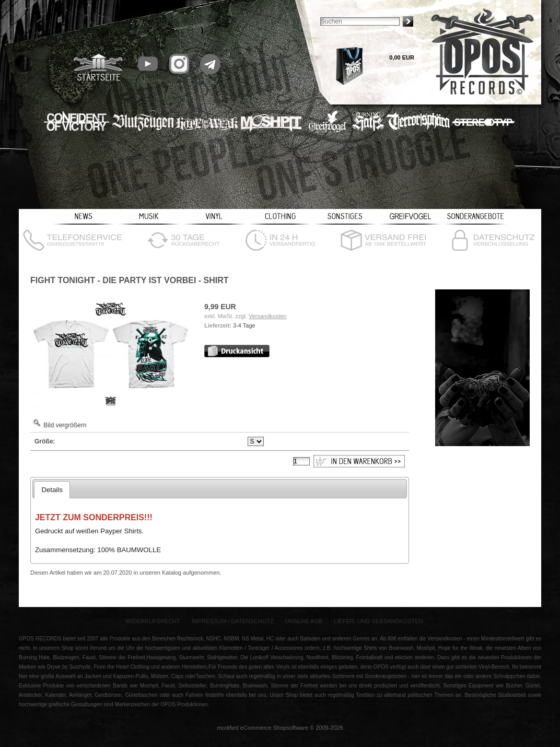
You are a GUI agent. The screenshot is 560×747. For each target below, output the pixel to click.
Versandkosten (268, 316)
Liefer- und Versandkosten (378, 621)
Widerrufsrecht (153, 621)
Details (52, 490)
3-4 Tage (244, 325)
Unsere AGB (304, 621)
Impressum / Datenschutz (233, 621)
